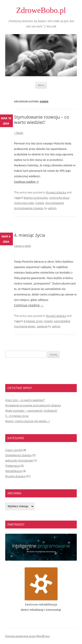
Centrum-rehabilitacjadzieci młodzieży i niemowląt (41, 604)
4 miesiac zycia (33, 321)
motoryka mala (24, 203)
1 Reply (19, 133)
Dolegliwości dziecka (18, 455)
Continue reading (26, 182)
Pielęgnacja (12, 466)
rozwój (40, 203)
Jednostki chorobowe (19, 460)
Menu (41, 85)
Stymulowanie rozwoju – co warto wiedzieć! (42, 120)
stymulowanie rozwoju (29, 208)
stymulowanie (54, 203)
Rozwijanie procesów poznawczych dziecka (33, 405)
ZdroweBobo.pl (41, 10)
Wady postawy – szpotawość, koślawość (31, 411)
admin (44, 101)
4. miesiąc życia (30, 235)
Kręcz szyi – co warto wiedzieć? (25, 400)
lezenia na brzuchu (36, 198)
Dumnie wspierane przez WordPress (27, 636)
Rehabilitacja (13, 471)
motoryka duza (59, 198)
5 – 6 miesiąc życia (17, 416)
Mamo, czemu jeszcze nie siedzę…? (28, 421)
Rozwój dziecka (56, 192)
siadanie (42, 326)
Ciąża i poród (14, 450)
